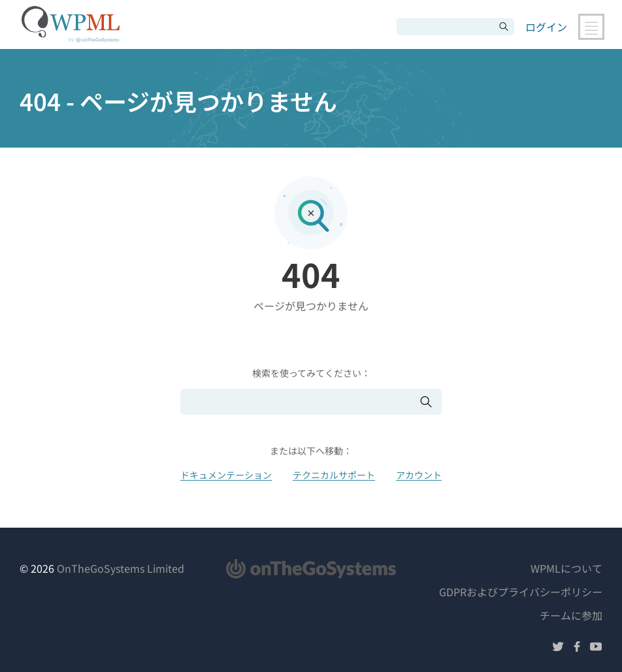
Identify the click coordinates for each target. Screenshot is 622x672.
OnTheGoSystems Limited (121, 568)
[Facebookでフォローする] (577, 648)
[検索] (446, 27)
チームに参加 (571, 615)
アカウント (419, 475)
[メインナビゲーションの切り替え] (591, 27)
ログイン (546, 27)
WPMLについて (566, 568)
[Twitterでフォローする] (558, 648)
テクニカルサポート (334, 475)
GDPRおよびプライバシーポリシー (521, 592)
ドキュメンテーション (226, 475)
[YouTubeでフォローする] (596, 648)
